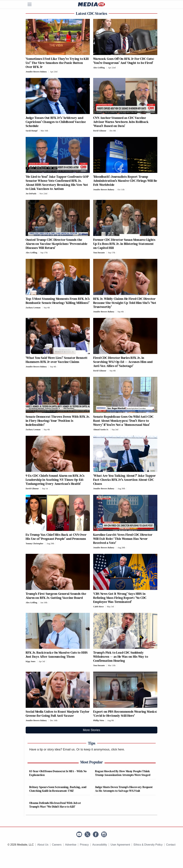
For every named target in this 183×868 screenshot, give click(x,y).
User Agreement (120, 845)
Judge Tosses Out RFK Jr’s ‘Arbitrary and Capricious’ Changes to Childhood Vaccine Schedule (56, 122)
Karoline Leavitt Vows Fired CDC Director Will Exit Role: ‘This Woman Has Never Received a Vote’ (123, 539)
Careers (57, 845)
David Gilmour (100, 131)
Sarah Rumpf (32, 131)
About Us (43, 845)
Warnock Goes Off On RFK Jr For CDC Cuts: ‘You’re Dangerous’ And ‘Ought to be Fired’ (124, 61)
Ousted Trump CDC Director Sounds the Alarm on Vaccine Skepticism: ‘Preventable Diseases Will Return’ (56, 244)
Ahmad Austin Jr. (101, 430)
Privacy (84, 845)
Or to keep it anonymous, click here (100, 749)
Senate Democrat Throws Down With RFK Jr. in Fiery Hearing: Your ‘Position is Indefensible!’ (58, 421)
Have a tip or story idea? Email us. (52, 749)
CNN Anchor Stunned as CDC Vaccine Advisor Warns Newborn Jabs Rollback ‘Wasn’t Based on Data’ (121, 122)
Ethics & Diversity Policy (148, 845)
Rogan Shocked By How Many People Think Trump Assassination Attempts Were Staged (123, 773)
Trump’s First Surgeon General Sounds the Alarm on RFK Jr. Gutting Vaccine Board (56, 596)
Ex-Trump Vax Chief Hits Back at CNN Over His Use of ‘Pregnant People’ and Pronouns (56, 537)
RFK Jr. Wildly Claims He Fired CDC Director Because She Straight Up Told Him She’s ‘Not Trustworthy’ (125, 303)
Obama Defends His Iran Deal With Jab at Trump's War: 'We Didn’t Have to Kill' (55, 805)
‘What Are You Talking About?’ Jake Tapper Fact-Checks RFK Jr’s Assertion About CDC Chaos (124, 480)
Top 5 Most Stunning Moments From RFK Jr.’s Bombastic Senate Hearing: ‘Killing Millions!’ (58, 301)
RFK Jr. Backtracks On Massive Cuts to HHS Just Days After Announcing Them (57, 654)
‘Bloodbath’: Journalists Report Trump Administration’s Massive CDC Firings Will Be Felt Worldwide (125, 181)
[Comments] (60, 72)
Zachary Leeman (33, 308)
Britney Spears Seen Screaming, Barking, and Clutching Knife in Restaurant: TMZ (58, 789)
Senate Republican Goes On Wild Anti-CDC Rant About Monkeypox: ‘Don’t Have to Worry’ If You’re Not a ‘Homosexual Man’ (123, 421)
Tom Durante (99, 253)
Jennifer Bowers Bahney (36, 72)
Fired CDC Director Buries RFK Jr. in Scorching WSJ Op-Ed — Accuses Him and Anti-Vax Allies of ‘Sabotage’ (123, 362)
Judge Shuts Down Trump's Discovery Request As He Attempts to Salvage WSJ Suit (124, 789)
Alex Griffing (99, 68)
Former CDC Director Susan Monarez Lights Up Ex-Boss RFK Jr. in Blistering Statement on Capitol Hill (124, 244)
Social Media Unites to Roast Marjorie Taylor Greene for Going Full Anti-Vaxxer (58, 714)
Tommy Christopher (35, 544)
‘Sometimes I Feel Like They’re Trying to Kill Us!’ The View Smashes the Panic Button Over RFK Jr (57, 63)
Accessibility (100, 845)
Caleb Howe (98, 607)
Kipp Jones (31, 661)
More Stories (91, 730)
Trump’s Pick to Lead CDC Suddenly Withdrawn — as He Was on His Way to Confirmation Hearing (121, 657)
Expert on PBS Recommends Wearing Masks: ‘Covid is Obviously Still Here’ (125, 714)
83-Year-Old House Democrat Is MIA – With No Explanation (58, 773)
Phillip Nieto (99, 720)
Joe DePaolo (31, 194)
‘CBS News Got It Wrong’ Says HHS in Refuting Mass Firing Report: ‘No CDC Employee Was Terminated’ (120, 598)
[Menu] (32, 4)
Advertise (71, 845)
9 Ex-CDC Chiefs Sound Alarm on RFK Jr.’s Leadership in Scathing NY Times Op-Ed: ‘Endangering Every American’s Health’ (55, 480)
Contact (171, 845)
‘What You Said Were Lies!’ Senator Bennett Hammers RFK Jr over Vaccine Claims (57, 360)
